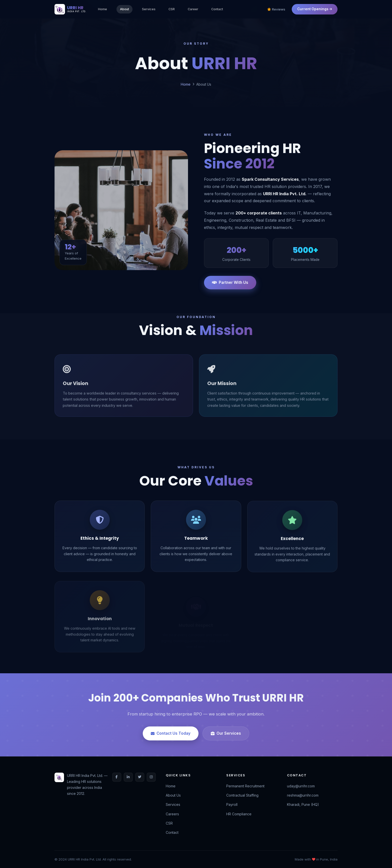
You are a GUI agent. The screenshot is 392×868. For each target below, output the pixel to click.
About (124, 9)
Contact (217, 9)
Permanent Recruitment (245, 786)
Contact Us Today (171, 733)
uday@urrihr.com (301, 786)
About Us (173, 795)
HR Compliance (239, 814)
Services (149, 9)
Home (102, 9)
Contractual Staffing (242, 795)
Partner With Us (230, 282)
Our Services (226, 733)
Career (193, 9)
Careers (172, 814)
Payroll (232, 804)
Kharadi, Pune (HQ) (303, 804)
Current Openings (315, 9)
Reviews (276, 9)
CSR (172, 9)
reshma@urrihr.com (303, 795)
